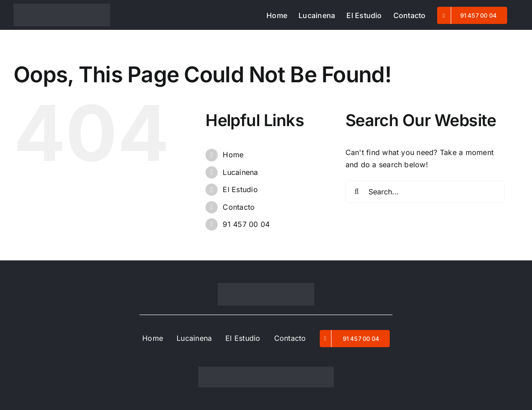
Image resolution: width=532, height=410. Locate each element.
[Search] (357, 192)
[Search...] (425, 192)
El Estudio (240, 189)
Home (233, 155)
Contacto (239, 207)
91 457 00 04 (246, 224)
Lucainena (240, 172)
